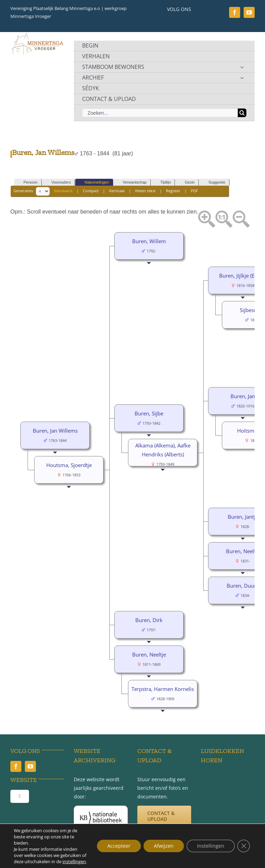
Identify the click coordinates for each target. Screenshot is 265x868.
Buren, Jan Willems (55, 431)
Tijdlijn (163, 182)
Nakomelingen (94, 182)
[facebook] (235, 12)
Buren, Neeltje (243, 551)
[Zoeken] (242, 113)
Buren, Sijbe (149, 413)
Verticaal (117, 191)
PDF (194, 191)
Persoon (27, 182)
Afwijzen (164, 846)
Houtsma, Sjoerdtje (69, 465)
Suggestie (214, 182)
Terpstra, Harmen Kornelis (163, 689)
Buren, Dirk (149, 620)
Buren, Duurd (243, 586)
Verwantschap (132, 182)
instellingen (74, 861)
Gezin (187, 182)
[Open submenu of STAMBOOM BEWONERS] (242, 67)
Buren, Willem (149, 241)
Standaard (63, 191)
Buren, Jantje (243, 517)
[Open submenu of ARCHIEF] (242, 78)
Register (173, 191)
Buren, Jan (243, 396)
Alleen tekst (145, 191)
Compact (91, 191)
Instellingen (211, 846)
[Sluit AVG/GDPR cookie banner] (244, 846)
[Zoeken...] (160, 113)
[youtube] (249, 12)
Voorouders (58, 182)
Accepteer (119, 846)
